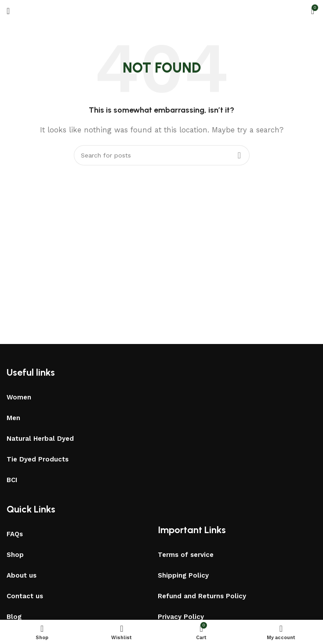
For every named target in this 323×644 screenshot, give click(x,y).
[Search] (162, 155)
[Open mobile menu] (8, 11)
